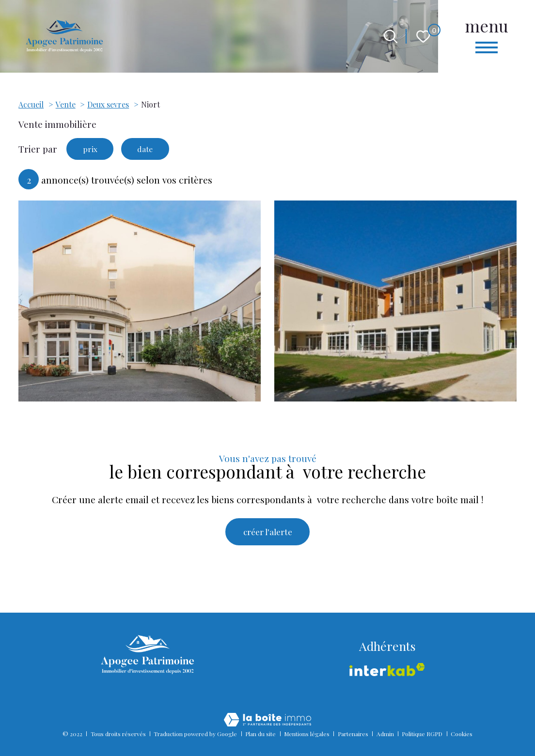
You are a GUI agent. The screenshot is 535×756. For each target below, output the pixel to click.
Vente (66, 104)
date (151, 150)
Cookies (462, 734)
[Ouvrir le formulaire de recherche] (391, 37)
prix (92, 150)
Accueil (31, 104)
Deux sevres (108, 104)
